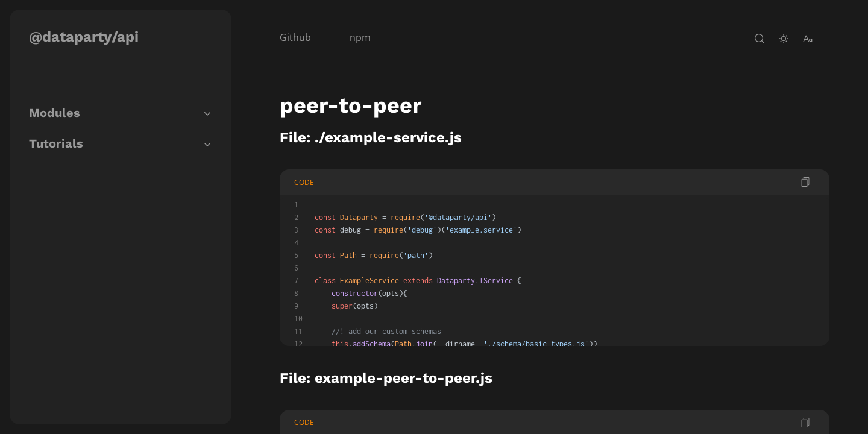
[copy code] (805, 182)
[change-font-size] (808, 39)
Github (295, 37)
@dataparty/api (84, 37)
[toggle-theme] (784, 39)
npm (360, 37)
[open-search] (759, 39)
